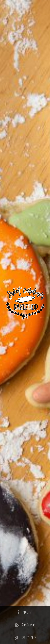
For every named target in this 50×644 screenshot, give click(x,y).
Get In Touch (25, 638)
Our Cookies (25, 625)
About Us (25, 612)
